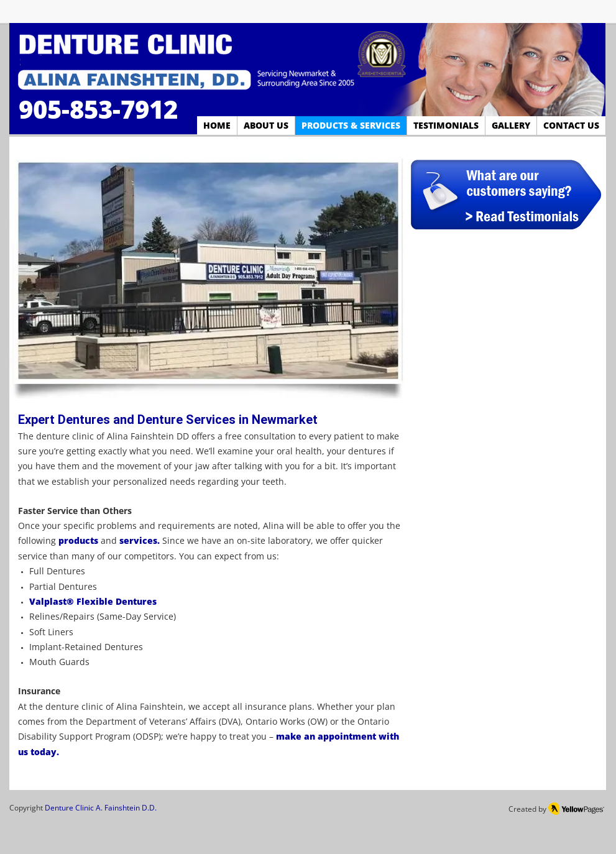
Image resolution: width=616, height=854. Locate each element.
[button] (208, 274)
